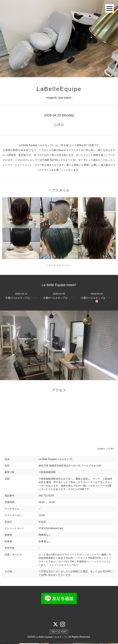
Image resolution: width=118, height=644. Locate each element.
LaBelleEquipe (59, 89)
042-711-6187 (59, 632)
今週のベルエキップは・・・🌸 (97, 298)
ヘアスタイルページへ (59, 266)
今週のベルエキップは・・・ (21, 296)
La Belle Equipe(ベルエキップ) (51, 637)
